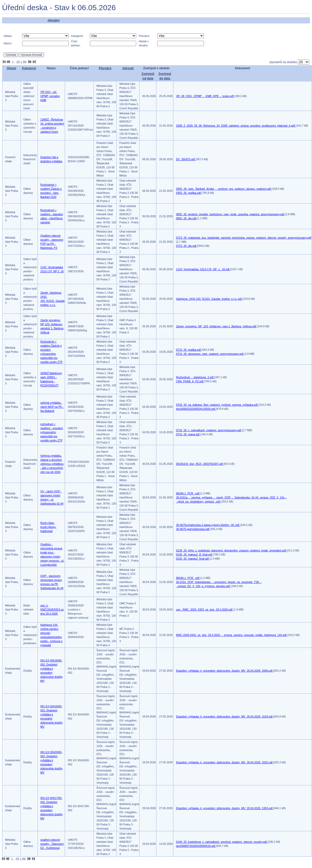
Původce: (144, 36)
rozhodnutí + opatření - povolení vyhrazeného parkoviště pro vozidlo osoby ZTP (52, 432)
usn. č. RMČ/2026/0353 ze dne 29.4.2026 (52, 609)
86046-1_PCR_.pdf (188, 493)
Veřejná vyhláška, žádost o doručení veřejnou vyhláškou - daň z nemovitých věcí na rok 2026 (52, 464)
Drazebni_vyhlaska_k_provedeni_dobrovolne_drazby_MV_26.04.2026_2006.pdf (225, 671)
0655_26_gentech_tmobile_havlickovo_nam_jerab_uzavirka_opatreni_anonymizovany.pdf (231, 214)
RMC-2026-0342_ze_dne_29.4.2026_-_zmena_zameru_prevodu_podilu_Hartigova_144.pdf (232, 635)
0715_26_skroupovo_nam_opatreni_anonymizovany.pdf (210, 354)
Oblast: (8, 36)
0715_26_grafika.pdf (189, 350)
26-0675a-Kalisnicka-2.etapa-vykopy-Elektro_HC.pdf (208, 525)
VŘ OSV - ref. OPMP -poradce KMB (50, 96)
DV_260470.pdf (186, 159)
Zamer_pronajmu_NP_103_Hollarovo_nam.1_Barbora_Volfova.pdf (217, 326)
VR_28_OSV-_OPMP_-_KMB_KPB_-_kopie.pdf (205, 96)
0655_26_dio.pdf (187, 218)
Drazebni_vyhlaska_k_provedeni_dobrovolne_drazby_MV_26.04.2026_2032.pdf (225, 762)
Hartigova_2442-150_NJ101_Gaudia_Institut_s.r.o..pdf (209, 299)
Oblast (11, 68)
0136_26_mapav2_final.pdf (193, 559)
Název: (8, 43)
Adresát (128, 68)
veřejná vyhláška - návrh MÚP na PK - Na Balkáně (52, 407)
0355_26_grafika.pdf (189, 193)
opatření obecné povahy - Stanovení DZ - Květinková (52, 844)
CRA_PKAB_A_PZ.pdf (190, 381)
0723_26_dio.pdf (187, 246)
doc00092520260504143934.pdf (196, 409)
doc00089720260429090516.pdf (196, 846)
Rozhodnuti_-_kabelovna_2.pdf (195, 377)
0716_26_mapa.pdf (188, 434)
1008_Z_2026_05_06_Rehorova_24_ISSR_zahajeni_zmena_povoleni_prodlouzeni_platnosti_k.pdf (236, 126)
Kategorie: (77, 36)
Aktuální (54, 20)
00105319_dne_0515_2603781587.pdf (200, 464)
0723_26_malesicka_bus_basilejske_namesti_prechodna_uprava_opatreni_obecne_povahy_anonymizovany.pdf (244, 238)
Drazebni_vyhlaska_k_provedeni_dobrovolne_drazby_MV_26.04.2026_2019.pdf (225, 716)
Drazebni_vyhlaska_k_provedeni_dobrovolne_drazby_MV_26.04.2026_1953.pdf (225, 808)
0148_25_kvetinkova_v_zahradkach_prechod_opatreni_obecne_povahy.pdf (222, 842)
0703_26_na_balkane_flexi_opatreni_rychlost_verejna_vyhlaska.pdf (217, 405)
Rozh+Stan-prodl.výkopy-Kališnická (48, 527)
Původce (105, 68)
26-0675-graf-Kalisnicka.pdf (193, 529)
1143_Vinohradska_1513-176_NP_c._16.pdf (203, 269)
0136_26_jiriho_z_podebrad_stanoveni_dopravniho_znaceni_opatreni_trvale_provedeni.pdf (231, 550)
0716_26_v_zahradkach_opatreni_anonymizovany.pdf (209, 430)
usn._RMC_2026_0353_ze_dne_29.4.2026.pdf (205, 609)
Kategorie (29, 68)
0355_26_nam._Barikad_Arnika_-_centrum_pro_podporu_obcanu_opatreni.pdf (224, 189)
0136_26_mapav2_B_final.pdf (195, 554)
